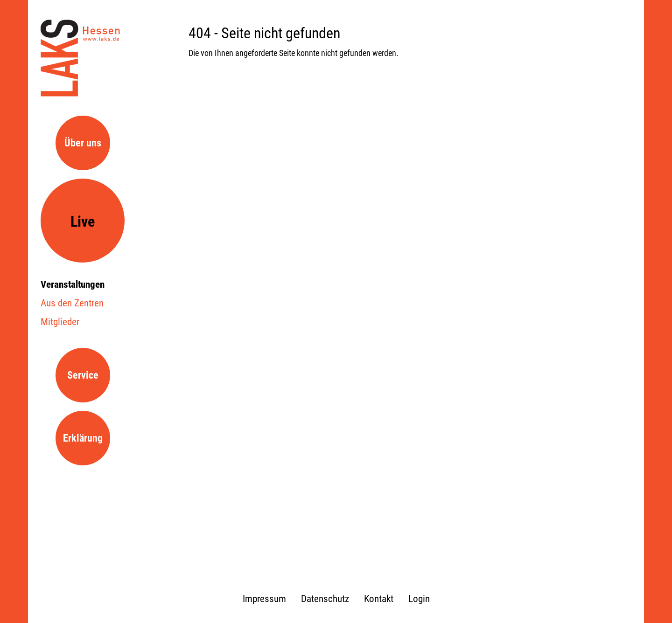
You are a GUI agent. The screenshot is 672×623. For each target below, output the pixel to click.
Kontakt (379, 599)
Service (83, 375)
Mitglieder (60, 322)
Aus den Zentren (72, 303)
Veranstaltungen (73, 284)
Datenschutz (325, 599)
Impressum (264, 599)
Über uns (83, 143)
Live (83, 222)
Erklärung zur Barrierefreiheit (85, 449)
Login (419, 599)
